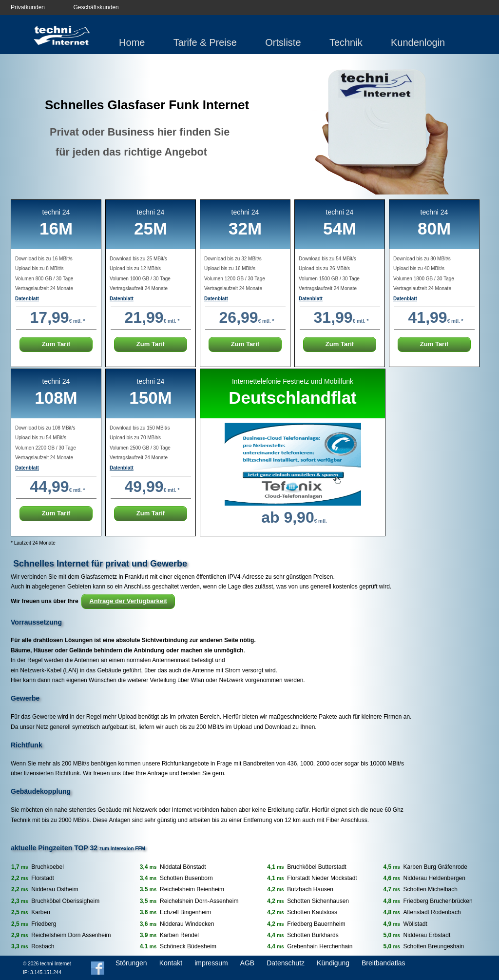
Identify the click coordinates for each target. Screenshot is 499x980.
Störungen (131, 963)
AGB (248, 963)
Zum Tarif (56, 344)
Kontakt (171, 963)
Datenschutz (286, 963)
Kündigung (333, 963)
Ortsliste (283, 42)
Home (132, 42)
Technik (346, 42)
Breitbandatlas (384, 963)
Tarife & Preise (205, 42)
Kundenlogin (418, 42)
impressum (211, 963)
